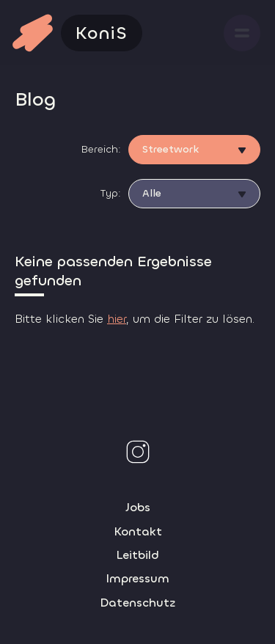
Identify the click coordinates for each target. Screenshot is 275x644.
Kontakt (138, 531)
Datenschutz (137, 603)
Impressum (137, 578)
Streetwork (171, 149)
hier (117, 319)
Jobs (138, 507)
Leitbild (137, 555)
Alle (152, 193)
